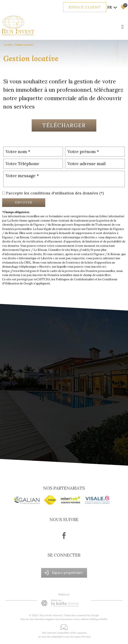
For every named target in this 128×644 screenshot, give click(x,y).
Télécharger (64, 125)
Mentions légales (44, 619)
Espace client (85, 7)
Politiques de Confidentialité (75, 279)
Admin (85, 619)
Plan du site (27, 619)
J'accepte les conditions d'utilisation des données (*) (55, 193)
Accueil (8, 45)
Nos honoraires (64, 619)
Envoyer (24, 203)
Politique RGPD (98, 619)
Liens (77, 619)
